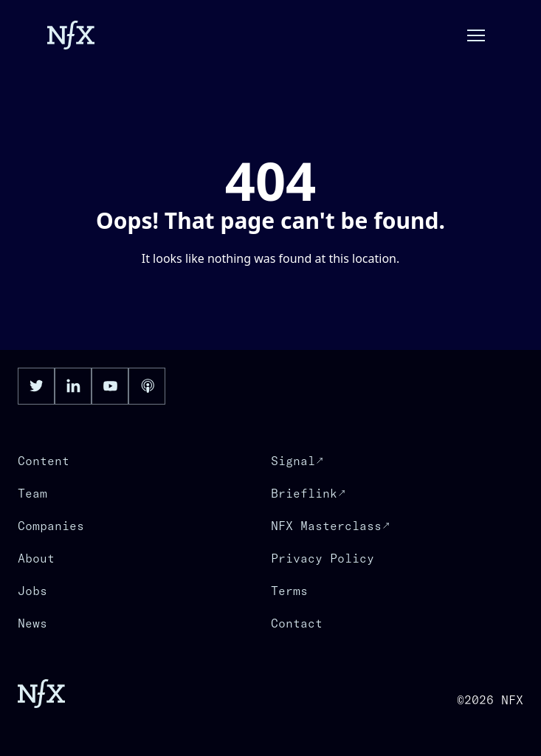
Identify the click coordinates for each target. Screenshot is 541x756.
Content (44, 461)
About (36, 558)
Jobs (32, 591)
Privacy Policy (323, 558)
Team (32, 493)
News (32, 623)
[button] (476, 35)
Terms (289, 591)
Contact (297, 623)
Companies (51, 526)
